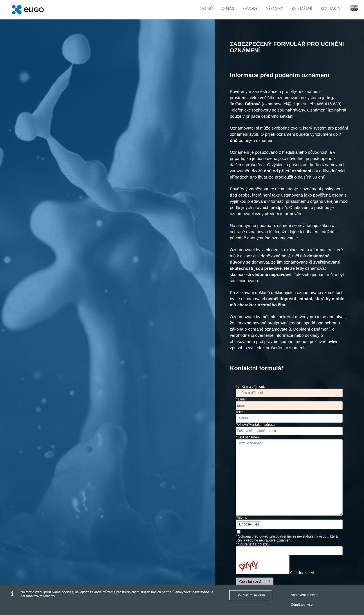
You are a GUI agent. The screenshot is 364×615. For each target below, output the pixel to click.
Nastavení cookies (304, 595)
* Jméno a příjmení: (250, 387)
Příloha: (241, 518)
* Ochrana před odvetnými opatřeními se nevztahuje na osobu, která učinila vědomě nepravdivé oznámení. (287, 538)
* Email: (241, 399)
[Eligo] (28, 10)
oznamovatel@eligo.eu (285, 104)
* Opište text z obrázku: (253, 544)
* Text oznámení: (248, 437)
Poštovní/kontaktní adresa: (256, 425)
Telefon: (242, 412)
